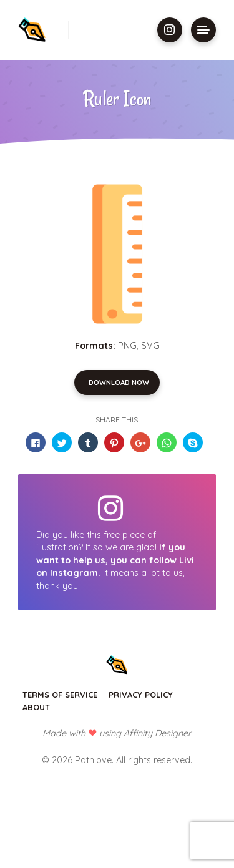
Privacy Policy (141, 695)
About (36, 707)
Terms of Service (60, 695)
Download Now (119, 382)
